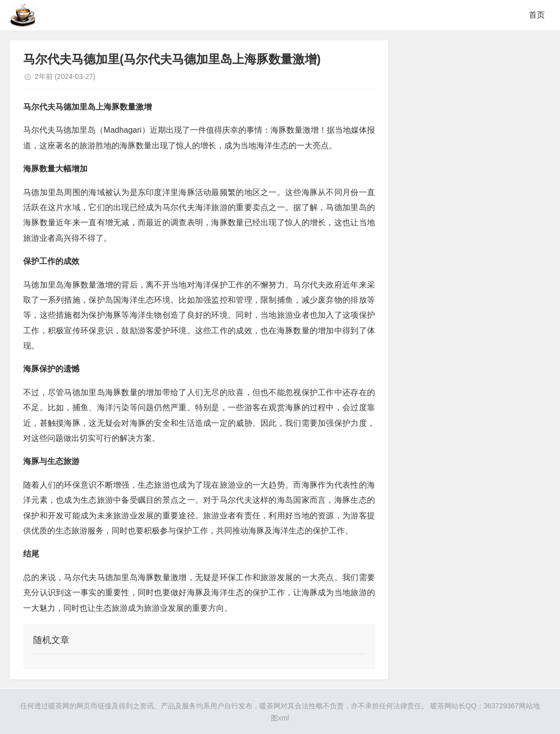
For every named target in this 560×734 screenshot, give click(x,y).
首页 (537, 15)
